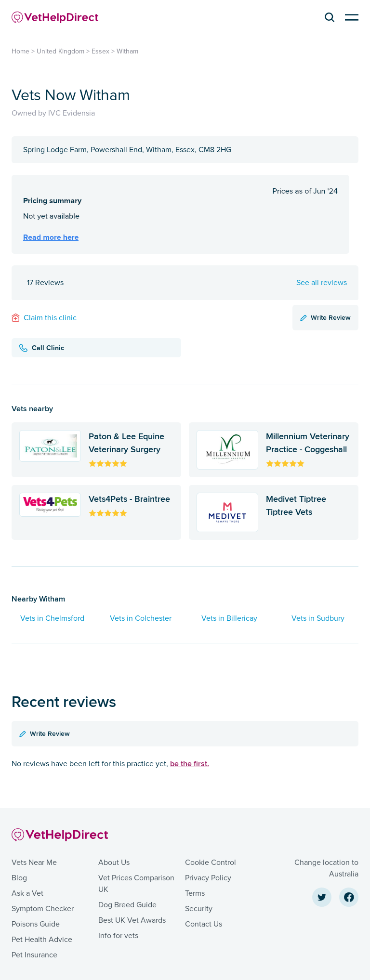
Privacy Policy (208, 878)
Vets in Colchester (141, 618)
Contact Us (204, 924)
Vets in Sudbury (318, 618)
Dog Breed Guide (127, 905)
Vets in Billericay (229, 618)
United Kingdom (60, 51)
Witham (127, 51)
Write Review (325, 317)
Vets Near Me (34, 862)
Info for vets (118, 936)
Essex (100, 51)
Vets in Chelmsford (52, 618)
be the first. (190, 764)
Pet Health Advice (42, 940)
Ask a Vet (27, 893)
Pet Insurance (34, 955)
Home (20, 51)
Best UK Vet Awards (132, 920)
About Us (114, 862)
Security (199, 909)
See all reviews (322, 283)
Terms (195, 893)
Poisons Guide (36, 924)
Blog (19, 878)
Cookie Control (211, 862)
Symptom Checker (43, 909)
